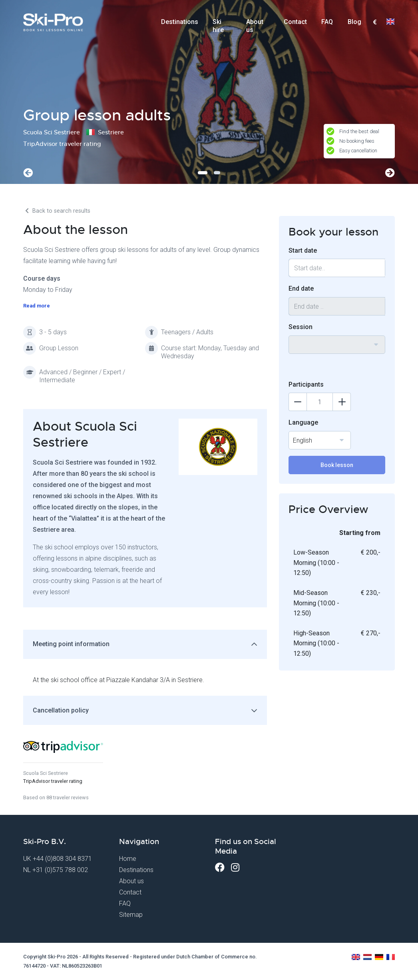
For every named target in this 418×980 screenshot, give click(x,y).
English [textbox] (303, 440)
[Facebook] (220, 867)
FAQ (327, 22)
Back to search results (57, 211)
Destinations (180, 22)
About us (255, 24)
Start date (303, 250)
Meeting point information (71, 644)
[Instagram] (235, 867)
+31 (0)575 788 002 (60, 870)
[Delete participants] (298, 402)
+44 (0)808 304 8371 (62, 859)
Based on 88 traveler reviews (56, 797)
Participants (306, 384)
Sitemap (131, 915)
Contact (295, 22)
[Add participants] (342, 402)
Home (128, 859)
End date (301, 288)
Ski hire (218, 24)
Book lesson (337, 465)
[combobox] (375, 22)
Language (303, 422)
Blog (354, 22)
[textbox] (375, 23)
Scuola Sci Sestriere (46, 773)
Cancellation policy (61, 710)
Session (301, 327)
